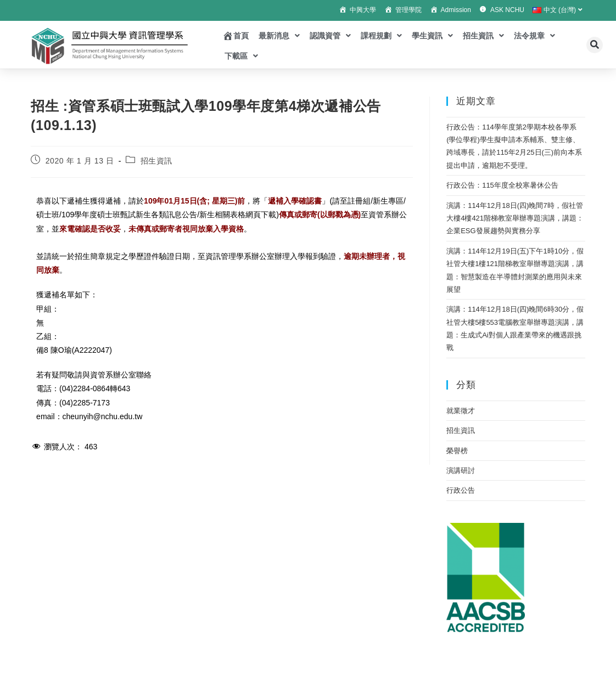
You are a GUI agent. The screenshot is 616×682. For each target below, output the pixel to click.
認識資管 (330, 36)
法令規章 (534, 36)
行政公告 (461, 490)
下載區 (241, 56)
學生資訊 (432, 36)
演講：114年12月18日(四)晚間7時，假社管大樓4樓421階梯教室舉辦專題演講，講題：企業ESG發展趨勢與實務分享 (515, 218)
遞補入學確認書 (295, 201)
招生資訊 (483, 36)
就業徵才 (461, 411)
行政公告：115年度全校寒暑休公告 (502, 185)
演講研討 (461, 470)
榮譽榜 (457, 451)
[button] (595, 45)
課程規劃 (381, 36)
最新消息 (279, 36)
